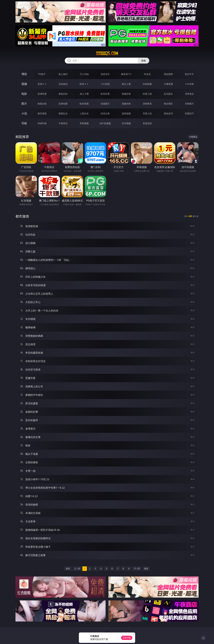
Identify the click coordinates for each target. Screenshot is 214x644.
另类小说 (147, 113)
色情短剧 (147, 123)
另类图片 (189, 104)
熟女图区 (168, 104)
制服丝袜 (126, 94)
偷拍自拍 (63, 94)
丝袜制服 (147, 84)
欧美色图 (84, 104)
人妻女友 (84, 113)
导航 (24, 123)
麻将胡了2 (126, 74)
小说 (24, 113)
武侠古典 (105, 113)
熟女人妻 (126, 84)
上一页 (77, 569)
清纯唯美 (147, 104)
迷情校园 (126, 113)
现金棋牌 (168, 74)
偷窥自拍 (42, 104)
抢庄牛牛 (189, 74)
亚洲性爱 (42, 94)
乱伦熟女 (168, 94)
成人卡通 (84, 94)
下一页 (137, 569)
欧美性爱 (105, 94)
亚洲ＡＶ (42, 84)
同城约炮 (42, 123)
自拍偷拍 (63, 84)
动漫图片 (105, 104)
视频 (24, 84)
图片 (24, 104)
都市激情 (42, 113)
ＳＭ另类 (189, 84)
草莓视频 (84, 123)
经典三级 (147, 94)
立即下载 (127, 638)
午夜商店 (63, 123)
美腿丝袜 (126, 104)
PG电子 (42, 74)
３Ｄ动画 (105, 84)
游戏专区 (105, 74)
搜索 (144, 61)
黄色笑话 (168, 113)
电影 (24, 94)
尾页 (146, 569)
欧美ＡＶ (84, 84)
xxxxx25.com (107, 53)
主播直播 (168, 84)
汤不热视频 (105, 123)
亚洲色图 (63, 104)
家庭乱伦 (63, 113)
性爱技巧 (189, 113)
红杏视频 (126, 123)
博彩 (24, 74)
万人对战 (84, 74)
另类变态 (189, 94)
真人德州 (63, 74)
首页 (68, 569)
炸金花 (147, 74)
